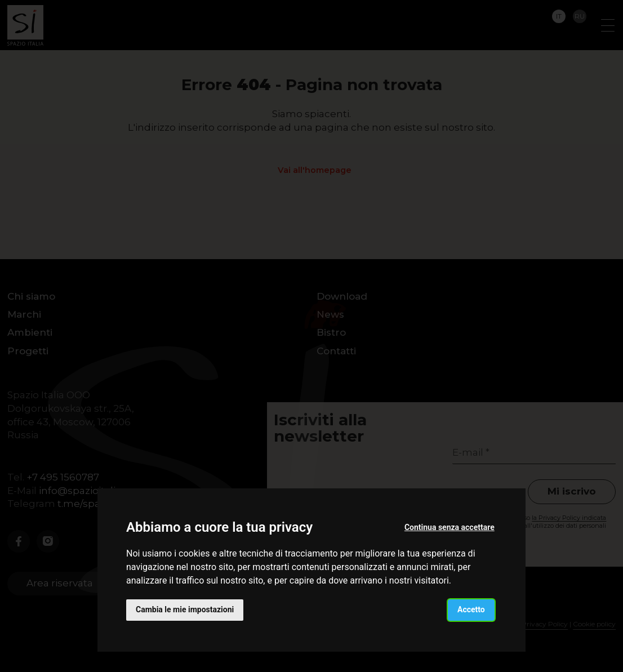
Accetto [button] (471, 609)
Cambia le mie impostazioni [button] (185, 609)
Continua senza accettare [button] (450, 527)
